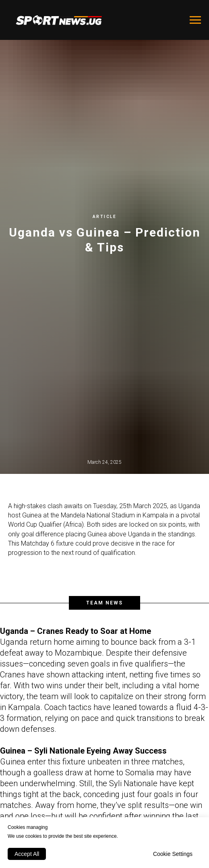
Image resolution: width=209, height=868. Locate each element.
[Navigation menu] (195, 20)
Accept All (27, 854)
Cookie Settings (173, 854)
